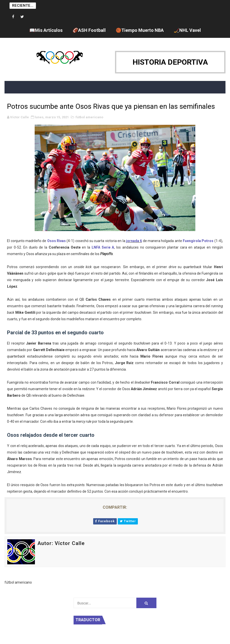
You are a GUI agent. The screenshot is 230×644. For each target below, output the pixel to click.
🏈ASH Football (89, 30)
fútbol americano (89, 117)
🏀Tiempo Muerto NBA (140, 30)
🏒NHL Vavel (187, 30)
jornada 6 (134, 241)
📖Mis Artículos (46, 30)
